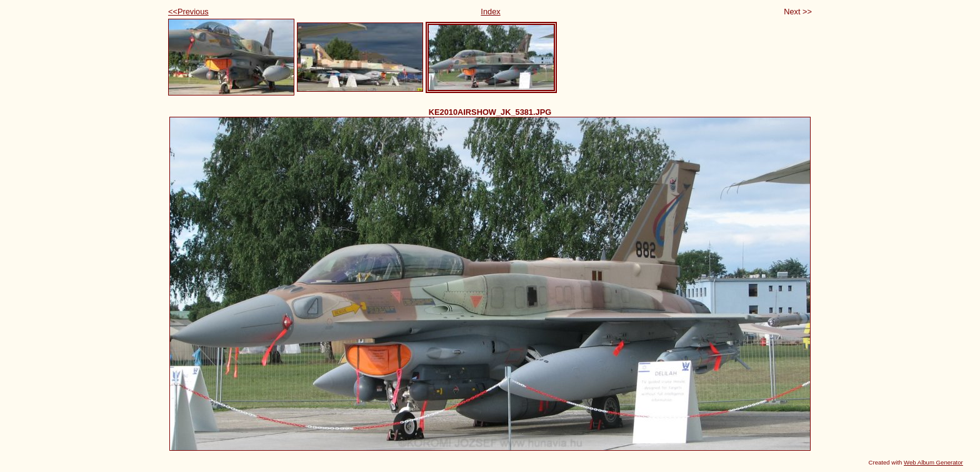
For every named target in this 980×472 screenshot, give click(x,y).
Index (490, 12)
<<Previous (188, 12)
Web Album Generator (933, 462)
